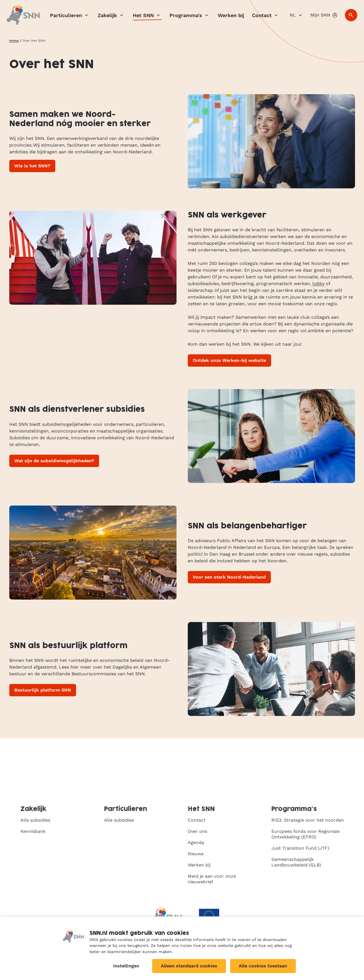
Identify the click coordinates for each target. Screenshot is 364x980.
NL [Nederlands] (297, 15)
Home (14, 41)
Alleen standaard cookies (189, 966)
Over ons (197, 831)
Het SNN (147, 15)
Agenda (196, 843)
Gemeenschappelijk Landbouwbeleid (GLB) (296, 862)
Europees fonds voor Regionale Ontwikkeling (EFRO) (305, 834)
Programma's (190, 15)
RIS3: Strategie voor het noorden (308, 820)
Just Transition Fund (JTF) (300, 848)
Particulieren (70, 15)
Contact (266, 15)
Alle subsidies (35, 820)
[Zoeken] (351, 15)
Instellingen (126, 966)
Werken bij (231, 15)
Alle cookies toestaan (263, 966)
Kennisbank (33, 831)
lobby (318, 284)
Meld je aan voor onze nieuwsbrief (212, 879)
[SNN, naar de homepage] (23, 15)
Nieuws (196, 854)
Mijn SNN (324, 15)
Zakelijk (111, 15)
